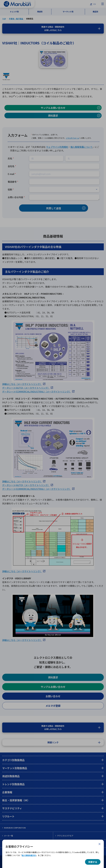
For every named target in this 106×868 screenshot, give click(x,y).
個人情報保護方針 (29, 855)
